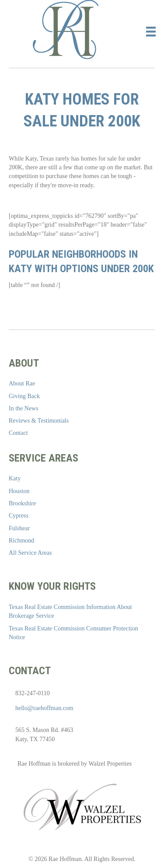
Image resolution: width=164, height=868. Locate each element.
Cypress (19, 516)
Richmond (21, 541)
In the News (24, 408)
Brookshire (22, 503)
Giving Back (24, 396)
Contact (18, 433)
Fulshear (19, 528)
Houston (19, 491)
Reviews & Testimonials (39, 421)
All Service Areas (30, 553)
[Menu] (151, 32)
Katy (15, 478)
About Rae (22, 383)
